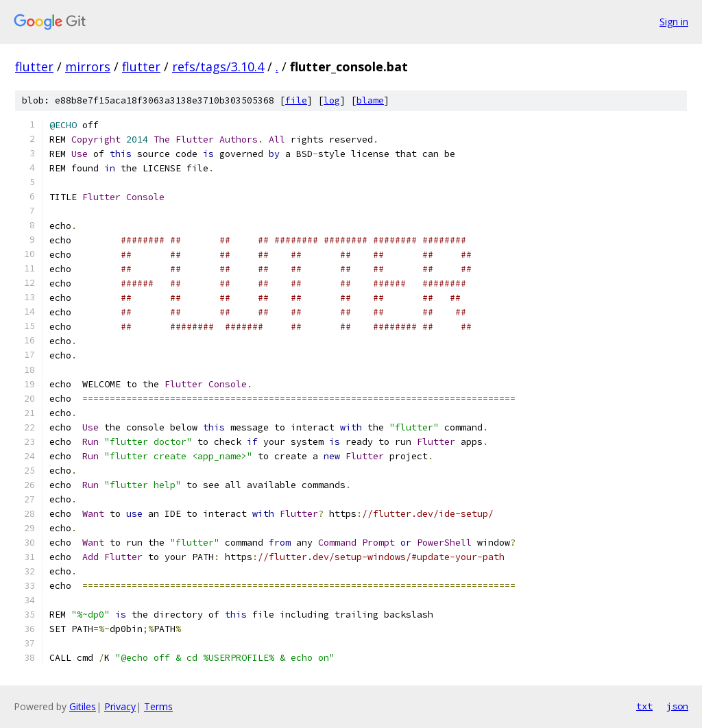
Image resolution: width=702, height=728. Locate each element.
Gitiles (83, 706)
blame (370, 100)
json (677, 706)
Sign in (674, 22)
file (296, 100)
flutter (34, 66)
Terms (158, 706)
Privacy (120, 706)
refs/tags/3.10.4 (218, 66)
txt (644, 706)
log (332, 100)
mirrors (88, 66)
